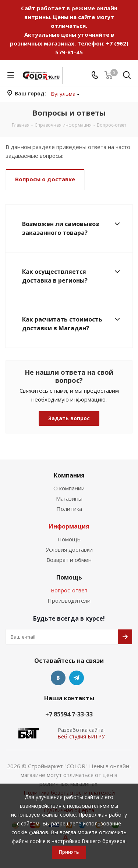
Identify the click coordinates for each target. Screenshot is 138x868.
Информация (69, 526)
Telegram (77, 678)
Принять (69, 852)
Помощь (69, 539)
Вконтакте (58, 678)
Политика (69, 509)
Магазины (69, 498)
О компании (69, 488)
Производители (69, 600)
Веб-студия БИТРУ (81, 736)
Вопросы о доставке (45, 179)
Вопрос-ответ (69, 590)
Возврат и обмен (69, 560)
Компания (69, 475)
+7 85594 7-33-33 (69, 714)
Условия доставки (69, 549)
